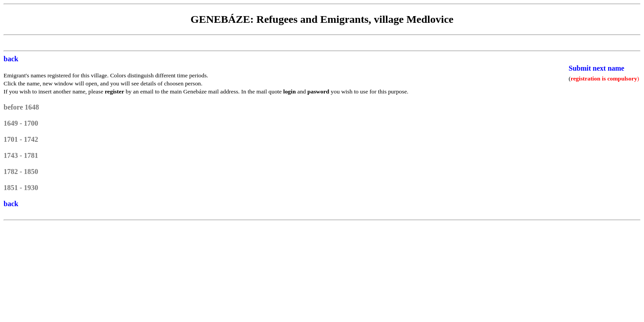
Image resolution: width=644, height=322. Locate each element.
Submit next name (597, 68)
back (11, 59)
